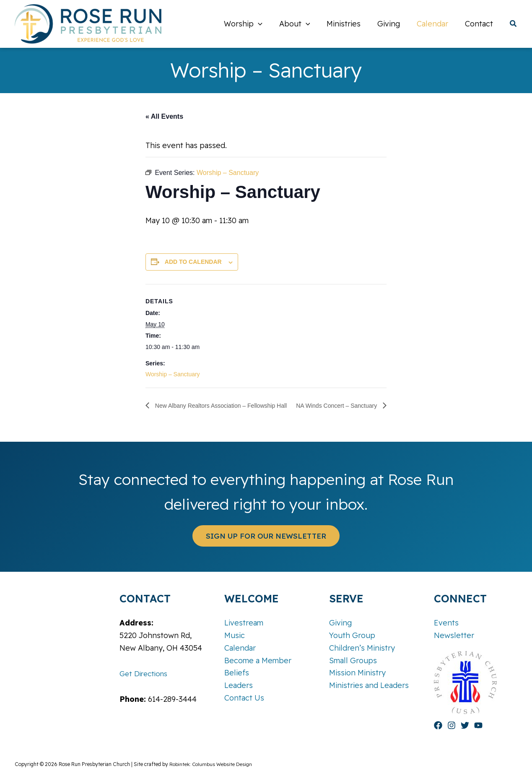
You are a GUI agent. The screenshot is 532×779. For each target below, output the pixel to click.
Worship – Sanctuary (157, 374)
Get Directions (145, 673)
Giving (340, 623)
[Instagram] (452, 725)
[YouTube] (478, 725)
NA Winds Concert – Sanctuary (347, 405)
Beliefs (237, 673)
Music (235, 635)
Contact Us (244, 698)
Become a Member (258, 660)
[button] (267, 24)
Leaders (239, 685)
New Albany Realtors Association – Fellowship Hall (214, 405)
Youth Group (352, 635)
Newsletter (454, 635)
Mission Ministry (357, 673)
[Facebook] (438, 725)
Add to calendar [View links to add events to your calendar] (178, 262)
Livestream (244, 623)
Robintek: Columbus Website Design (212, 764)
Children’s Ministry (362, 648)
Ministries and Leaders (369, 685)
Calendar (240, 648)
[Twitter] (465, 725)
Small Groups (353, 660)
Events (446, 623)
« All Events (149, 116)
